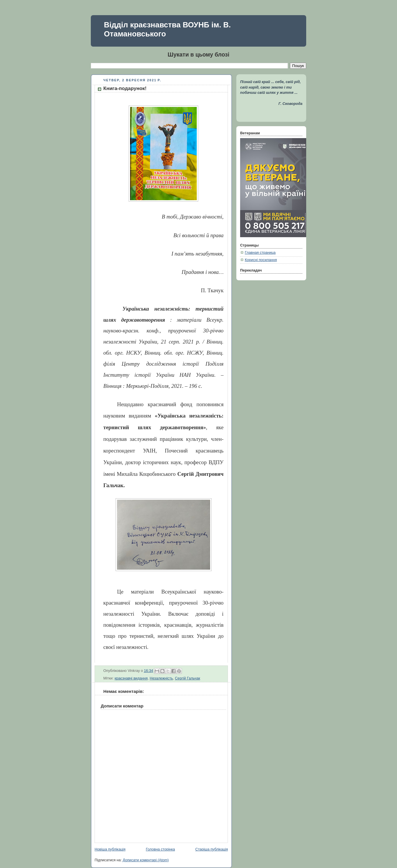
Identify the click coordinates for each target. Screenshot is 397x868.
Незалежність (161, 678)
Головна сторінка (160, 849)
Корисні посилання (261, 260)
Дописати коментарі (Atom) (146, 860)
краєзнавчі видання (131, 678)
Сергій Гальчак (187, 678)
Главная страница (260, 253)
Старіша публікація (212, 849)
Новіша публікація (110, 849)
